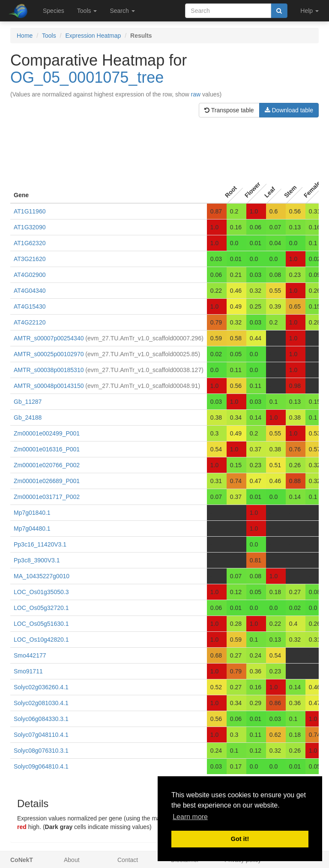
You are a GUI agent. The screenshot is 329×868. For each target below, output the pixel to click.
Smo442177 (30, 655)
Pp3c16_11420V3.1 (40, 544)
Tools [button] (87, 11)
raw (196, 94)
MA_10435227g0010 (42, 576)
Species (54, 11)
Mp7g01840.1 (32, 513)
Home (25, 36)
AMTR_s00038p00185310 (49, 370)
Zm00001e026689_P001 (47, 481)
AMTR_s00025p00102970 (49, 354)
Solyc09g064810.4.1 (41, 766)
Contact (128, 860)
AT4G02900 (30, 275)
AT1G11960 (30, 211)
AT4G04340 (30, 291)
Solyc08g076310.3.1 (41, 751)
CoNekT (22, 860)
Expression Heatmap (93, 36)
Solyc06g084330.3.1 (41, 719)
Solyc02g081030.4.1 (41, 703)
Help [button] (310, 11)
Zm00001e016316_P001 (47, 449)
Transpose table (229, 110)
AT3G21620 (30, 259)
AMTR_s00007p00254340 (49, 338)
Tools (49, 36)
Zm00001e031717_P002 (47, 497)
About (72, 860)
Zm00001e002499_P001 (47, 433)
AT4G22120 (30, 322)
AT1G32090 (30, 227)
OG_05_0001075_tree (87, 77)
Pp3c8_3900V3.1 (37, 560)
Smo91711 (28, 671)
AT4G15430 (30, 306)
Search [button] (122, 11)
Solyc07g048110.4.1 (41, 735)
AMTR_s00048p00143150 (49, 386)
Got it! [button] (240, 839)
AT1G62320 (30, 243)
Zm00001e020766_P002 (47, 465)
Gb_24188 (28, 417)
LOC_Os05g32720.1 (41, 608)
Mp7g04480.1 (32, 529)
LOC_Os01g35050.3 (41, 592)
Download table (289, 110)
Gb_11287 (28, 402)
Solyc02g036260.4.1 (41, 687)
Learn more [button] (190, 817)
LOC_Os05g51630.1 (41, 624)
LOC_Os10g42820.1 (41, 640)
